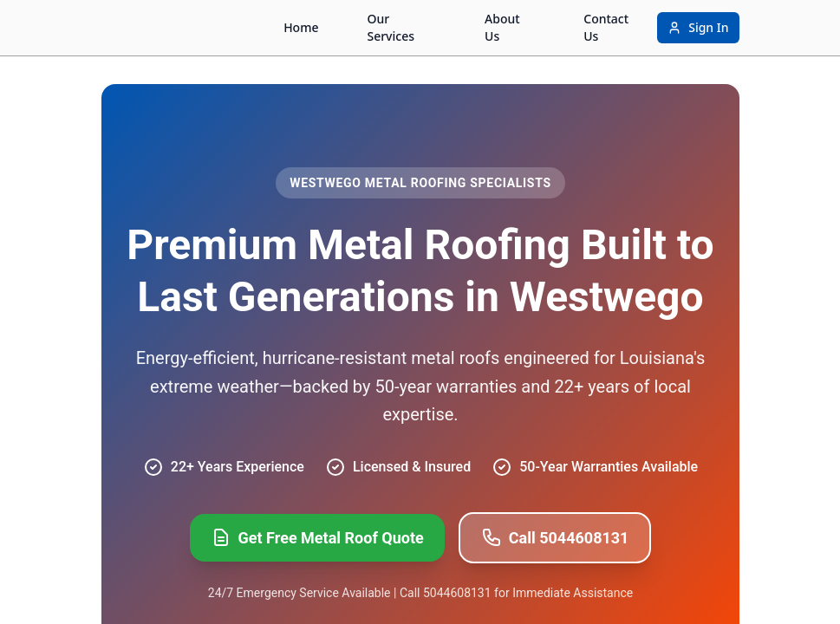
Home (301, 27)
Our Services (391, 27)
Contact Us (606, 27)
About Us (502, 27)
